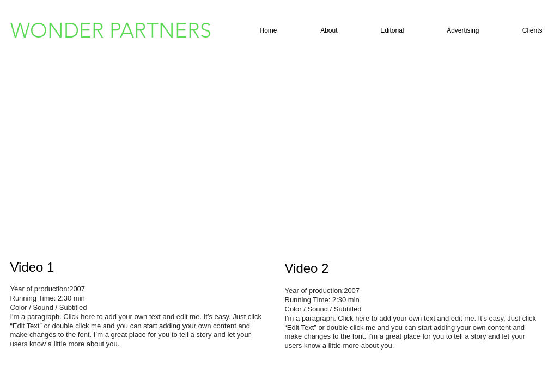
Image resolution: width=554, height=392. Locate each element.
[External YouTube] (139, 162)
